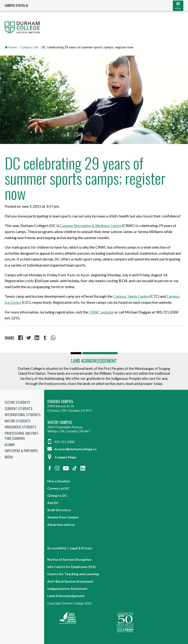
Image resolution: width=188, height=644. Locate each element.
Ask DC (53, 503)
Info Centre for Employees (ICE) (72, 567)
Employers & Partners (21, 450)
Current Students (19, 408)
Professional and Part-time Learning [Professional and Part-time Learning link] (22, 436)
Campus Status (15, 5)
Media (9, 457)
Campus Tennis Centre (131, 296)
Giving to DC (57, 496)
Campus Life (30, 47)
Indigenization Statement (67, 589)
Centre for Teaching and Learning (73, 574)
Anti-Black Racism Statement (70, 581)
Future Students (17, 402)
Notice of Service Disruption (69, 559)
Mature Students (18, 421)
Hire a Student (59, 481)
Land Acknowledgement (94, 361)
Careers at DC (58, 488)
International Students (23, 414)
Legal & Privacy (81, 548)
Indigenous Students (21, 427)
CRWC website (101, 312)
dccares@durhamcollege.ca (72, 449)
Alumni (10, 444)
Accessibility (57, 548)
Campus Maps (62, 457)
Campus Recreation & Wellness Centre (91, 225)
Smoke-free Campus (63, 517)
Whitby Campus (60, 422)
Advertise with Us (61, 525)
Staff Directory (59, 510)
